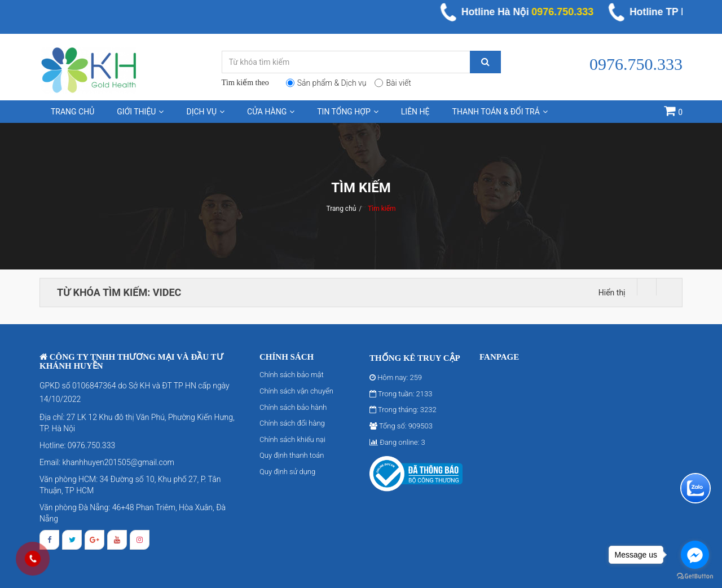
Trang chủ (72, 112)
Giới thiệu (140, 112)
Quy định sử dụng (287, 472)
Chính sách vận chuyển (296, 391)
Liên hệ (415, 112)
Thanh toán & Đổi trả (500, 112)
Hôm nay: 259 (396, 377)
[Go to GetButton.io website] (695, 576)
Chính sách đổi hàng (292, 423)
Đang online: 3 (397, 442)
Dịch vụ (205, 112)
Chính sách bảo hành (293, 407)
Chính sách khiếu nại (292, 439)
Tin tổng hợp (348, 112)
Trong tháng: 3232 (403, 410)
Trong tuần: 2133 (401, 394)
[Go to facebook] (695, 555)
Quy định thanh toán (292, 455)
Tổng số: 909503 (401, 426)
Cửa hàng (271, 112)
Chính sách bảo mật (292, 375)
